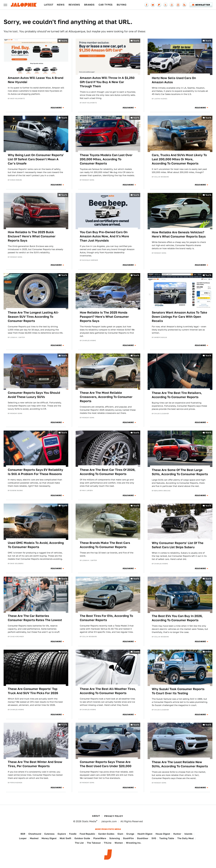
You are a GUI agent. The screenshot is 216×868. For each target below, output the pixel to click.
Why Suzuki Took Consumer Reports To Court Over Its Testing (178, 691)
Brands (89, 5)
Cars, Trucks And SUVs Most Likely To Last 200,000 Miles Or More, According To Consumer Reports (179, 159)
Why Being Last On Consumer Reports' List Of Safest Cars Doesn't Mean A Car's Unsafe (36, 159)
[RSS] (184, 5)
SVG (154, 838)
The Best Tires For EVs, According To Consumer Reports (106, 618)
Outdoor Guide (82, 838)
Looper (23, 838)
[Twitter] (165, 5)
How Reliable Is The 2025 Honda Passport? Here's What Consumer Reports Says (104, 317)
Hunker (177, 834)
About (96, 816)
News (61, 5)
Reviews (74, 5)
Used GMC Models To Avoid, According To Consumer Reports (36, 545)
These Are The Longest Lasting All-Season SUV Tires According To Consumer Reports (33, 317)
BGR (23, 834)
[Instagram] (178, 5)
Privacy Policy (114, 816)
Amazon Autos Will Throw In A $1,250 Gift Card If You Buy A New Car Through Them (107, 82)
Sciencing (115, 838)
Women (119, 843)
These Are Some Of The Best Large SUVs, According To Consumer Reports (180, 472)
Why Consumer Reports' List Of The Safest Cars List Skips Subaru (178, 545)
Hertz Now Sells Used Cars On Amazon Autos (174, 80)
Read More (56, 108)
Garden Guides (106, 834)
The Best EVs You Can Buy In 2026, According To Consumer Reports (177, 618)
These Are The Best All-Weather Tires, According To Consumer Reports (108, 691)
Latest (49, 5)
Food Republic (87, 834)
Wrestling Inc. (134, 843)
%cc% (64, 41)
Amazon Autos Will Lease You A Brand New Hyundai (36, 80)
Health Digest (145, 834)
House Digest (163, 834)
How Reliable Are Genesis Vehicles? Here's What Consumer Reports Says (179, 234)
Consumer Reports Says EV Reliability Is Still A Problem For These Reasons (35, 472)
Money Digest (49, 838)
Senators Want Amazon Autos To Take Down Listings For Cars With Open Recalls (179, 317)
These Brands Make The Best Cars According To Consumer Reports (105, 545)
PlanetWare (100, 838)
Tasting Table (167, 838)
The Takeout (94, 843)
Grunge (130, 834)
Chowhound (35, 834)
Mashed (34, 838)
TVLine (108, 843)
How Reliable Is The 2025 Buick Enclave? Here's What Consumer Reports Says (32, 236)
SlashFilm (128, 838)
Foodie (73, 834)
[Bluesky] (153, 5)
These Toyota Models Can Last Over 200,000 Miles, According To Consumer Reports (106, 159)
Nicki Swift (65, 838)
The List (79, 843)
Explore (62, 834)
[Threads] (172, 5)
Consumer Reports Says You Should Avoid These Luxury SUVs (34, 395)
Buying (122, 5)
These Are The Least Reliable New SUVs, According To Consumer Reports (180, 764)
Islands (188, 834)
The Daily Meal (186, 838)
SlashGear (143, 838)
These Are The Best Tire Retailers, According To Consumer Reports (177, 395)
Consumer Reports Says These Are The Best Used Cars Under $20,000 (106, 764)
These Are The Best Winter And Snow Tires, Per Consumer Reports (35, 764)
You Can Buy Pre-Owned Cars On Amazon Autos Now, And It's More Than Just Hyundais (104, 236)
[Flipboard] (159, 5)
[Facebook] (147, 5)
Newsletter (201, 5)
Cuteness (49, 834)
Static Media (89, 821)
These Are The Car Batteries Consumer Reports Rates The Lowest (35, 618)
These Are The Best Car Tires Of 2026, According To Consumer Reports (108, 472)
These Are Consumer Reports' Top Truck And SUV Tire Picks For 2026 (33, 691)
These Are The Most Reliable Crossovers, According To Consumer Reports (106, 397)
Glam (120, 834)
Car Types (106, 5)
